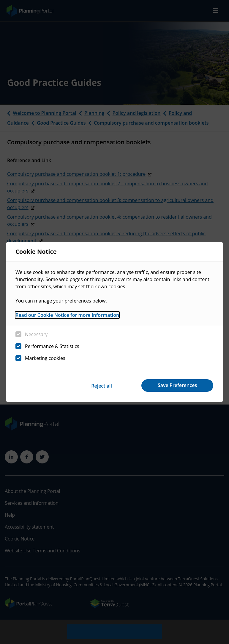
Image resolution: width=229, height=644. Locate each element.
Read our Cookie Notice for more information (67, 315)
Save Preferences (177, 385)
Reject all (100, 385)
